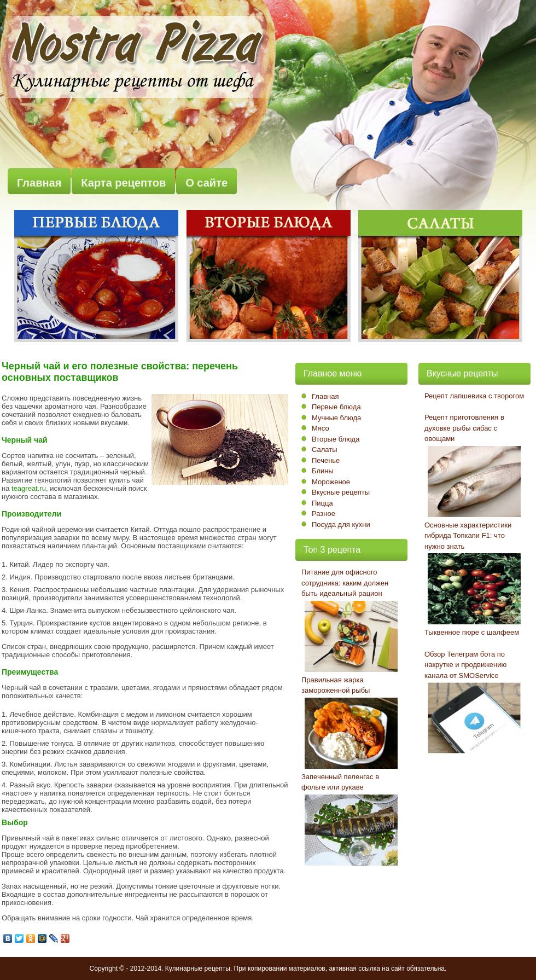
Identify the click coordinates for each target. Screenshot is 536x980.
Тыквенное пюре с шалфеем (472, 632)
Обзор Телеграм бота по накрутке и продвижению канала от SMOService (465, 665)
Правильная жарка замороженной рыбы (336, 685)
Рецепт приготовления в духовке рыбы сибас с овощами (464, 428)
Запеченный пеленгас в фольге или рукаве (340, 782)
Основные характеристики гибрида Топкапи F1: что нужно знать (468, 536)
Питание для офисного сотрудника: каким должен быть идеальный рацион (345, 583)
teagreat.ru (29, 488)
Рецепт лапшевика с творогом (474, 396)
